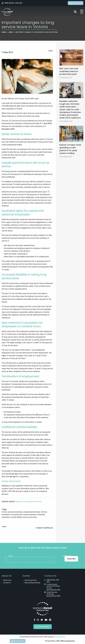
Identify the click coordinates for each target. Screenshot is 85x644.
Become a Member (43, 627)
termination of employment (12, 515)
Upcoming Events (31, 580)
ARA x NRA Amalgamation (66, 641)
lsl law (4, 512)
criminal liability (16, 517)
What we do (7, 580)
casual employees (30, 515)
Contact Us (7, 583)
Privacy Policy (50, 641)
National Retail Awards (32, 583)
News (11, 32)
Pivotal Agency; (60, 637)
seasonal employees (15, 512)
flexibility (41, 515)
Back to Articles (44, 528)
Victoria (44, 512)
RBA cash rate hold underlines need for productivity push (69, 71)
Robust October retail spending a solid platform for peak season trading (70, 149)
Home (4, 32)
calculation (6, 517)
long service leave (30, 517)
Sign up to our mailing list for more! (28, 501)
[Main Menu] (82, 12)
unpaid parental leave (32, 512)
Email (11, 556)
